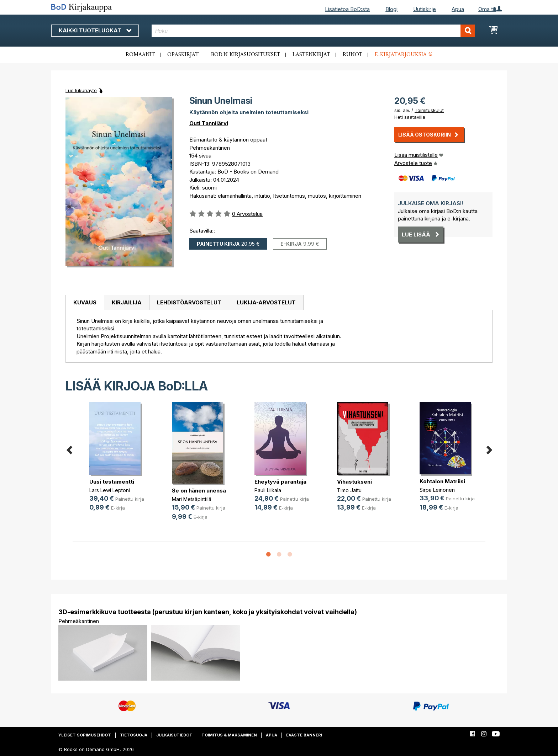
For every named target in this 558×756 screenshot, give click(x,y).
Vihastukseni (354, 482)
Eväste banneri (304, 735)
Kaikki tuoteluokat (95, 30)
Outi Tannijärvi (209, 123)
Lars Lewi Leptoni (110, 490)
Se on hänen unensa (199, 491)
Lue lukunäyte (81, 90)
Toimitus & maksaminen (229, 735)
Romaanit (140, 55)
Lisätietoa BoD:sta (347, 9)
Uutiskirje (425, 9)
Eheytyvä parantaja (280, 482)
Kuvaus (85, 302)
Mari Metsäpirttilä (192, 499)
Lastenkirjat (311, 55)
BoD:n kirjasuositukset (246, 55)
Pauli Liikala (268, 490)
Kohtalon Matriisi (442, 481)
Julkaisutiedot (174, 735)
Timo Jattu (349, 490)
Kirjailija (127, 302)
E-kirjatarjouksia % (404, 55)
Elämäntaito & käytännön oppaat (228, 140)
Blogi (391, 9)
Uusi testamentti (112, 482)
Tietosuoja (134, 735)
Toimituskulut (429, 110)
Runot (352, 55)
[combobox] (313, 31)
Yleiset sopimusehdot (85, 735)
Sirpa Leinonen (437, 490)
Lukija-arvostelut (266, 302)
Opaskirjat (183, 55)
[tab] (85, 303)
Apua (458, 9)
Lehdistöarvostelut (189, 302)
